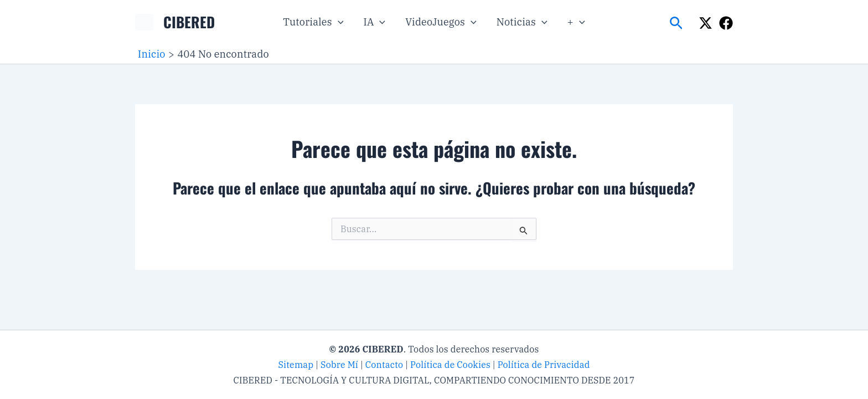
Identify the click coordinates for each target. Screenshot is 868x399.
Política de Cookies (450, 365)
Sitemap (296, 365)
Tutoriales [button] (313, 22)
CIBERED (189, 22)
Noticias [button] (522, 22)
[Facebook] (726, 23)
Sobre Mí (339, 365)
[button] (338, 22)
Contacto (384, 365)
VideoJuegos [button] (441, 22)
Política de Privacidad (544, 365)
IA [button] (374, 22)
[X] (706, 23)
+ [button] (576, 22)
